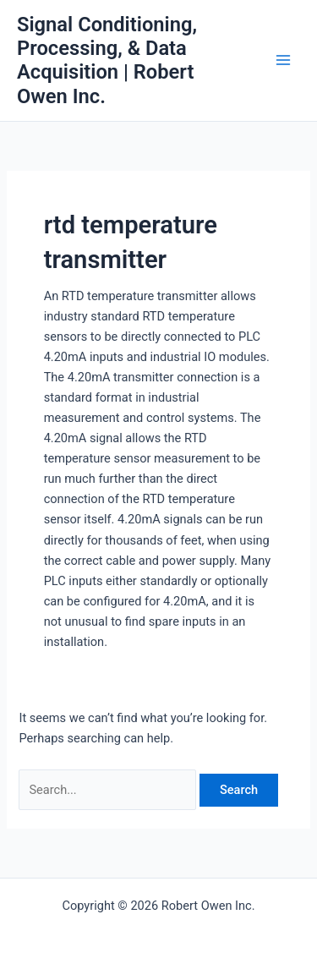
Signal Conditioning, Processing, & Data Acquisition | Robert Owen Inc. (107, 60)
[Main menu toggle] (283, 60)
